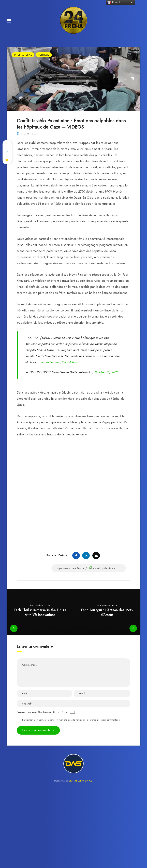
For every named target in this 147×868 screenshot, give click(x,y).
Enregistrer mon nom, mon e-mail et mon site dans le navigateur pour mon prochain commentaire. (71, 720)
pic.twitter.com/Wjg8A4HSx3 (60, 362)
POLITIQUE (44, 55)
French (114, 3)
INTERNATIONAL (23, 55)
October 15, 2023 (106, 372)
